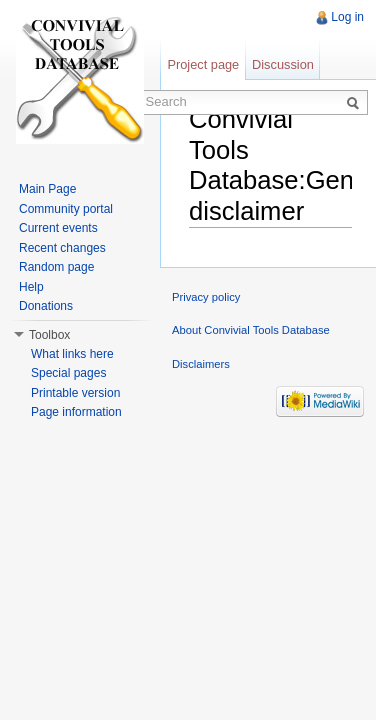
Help (31, 287)
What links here (72, 354)
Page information (76, 412)
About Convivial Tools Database (251, 330)
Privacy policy (206, 297)
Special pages (68, 373)
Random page (56, 267)
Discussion (283, 64)
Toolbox (49, 335)
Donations (46, 306)
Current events (58, 228)
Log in (347, 17)
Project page (203, 64)
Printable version (75, 393)
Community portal (66, 209)
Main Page (47, 189)
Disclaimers (201, 364)
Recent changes (62, 248)
